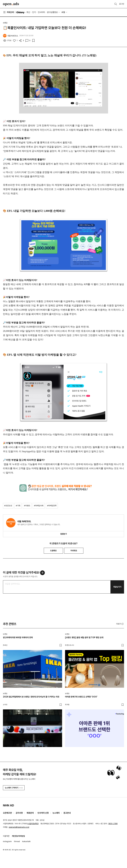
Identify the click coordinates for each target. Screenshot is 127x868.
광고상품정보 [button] (52, 12)
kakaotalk (26, 841)
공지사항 (19, 813)
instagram (7, 841)
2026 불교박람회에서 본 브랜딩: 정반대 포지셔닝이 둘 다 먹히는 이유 (31, 697)
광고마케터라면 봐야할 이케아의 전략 (18, 637)
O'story (20, 12)
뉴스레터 (56, 813)
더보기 (120, 624)
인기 (34, 12)
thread (17, 841)
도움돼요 (53, 551)
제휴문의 (30, 813)
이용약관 (6, 836)
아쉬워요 (74, 551)
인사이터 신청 (43, 813)
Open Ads (11, 4)
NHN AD (9, 805)
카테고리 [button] (8, 12)
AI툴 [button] (63, 12)
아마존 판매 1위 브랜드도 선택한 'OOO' (81, 697)
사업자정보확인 (33, 824)
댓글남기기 (117, 587)
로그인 (122, 4)
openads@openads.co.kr (19, 827)
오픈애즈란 (7, 813)
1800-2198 (113, 824)
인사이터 (41, 12)
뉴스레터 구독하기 (14, 788)
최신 (28, 12)
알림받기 (64, 534)
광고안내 (67, 813)
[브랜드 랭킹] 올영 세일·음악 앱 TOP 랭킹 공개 (84, 637)
